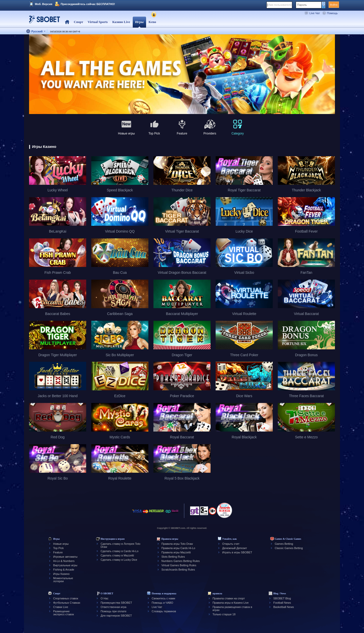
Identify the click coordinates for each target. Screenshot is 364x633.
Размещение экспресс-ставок (63, 613)
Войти (334, 5)
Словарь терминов (164, 611)
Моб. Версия (44, 4)
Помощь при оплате (113, 611)
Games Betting (284, 544)
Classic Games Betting (289, 548)
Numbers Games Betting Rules (181, 561)
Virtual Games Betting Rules (179, 565)
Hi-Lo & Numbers (64, 561)
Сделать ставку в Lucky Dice (119, 560)
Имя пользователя (280, 5)
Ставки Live (61, 607)
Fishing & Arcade (64, 570)
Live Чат (315, 13)
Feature (58, 552)
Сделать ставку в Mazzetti (117, 555)
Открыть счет (231, 544)
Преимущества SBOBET (116, 603)
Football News (282, 603)
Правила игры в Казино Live (231, 603)
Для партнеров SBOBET (116, 616)
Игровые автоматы (65, 557)
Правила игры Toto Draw (177, 544)
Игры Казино (61, 574)
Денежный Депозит (235, 548)
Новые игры (61, 544)
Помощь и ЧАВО (162, 603)
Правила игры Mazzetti (176, 552)
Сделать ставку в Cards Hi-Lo (120, 551)
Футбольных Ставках (67, 603)
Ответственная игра (113, 607)
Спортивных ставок (66, 598)
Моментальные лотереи (63, 580)
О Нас (105, 598)
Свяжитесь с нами (163, 598)
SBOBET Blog (282, 598)
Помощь (333, 13)
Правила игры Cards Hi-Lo (178, 548)
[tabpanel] (182, 74)
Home (67, 22)
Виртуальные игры (65, 565)
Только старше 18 (224, 614)
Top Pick (58, 548)
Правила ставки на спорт (229, 598)
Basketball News (283, 607)
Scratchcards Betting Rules (178, 570)
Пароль (302, 5)
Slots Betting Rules (173, 557)
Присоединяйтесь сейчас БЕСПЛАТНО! (88, 4)
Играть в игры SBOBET (237, 552)
